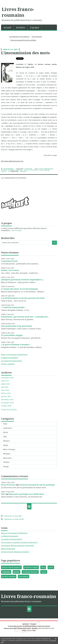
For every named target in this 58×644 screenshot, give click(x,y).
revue (51, 567)
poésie (16, 572)
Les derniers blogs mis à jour (15, 626)
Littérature (8, 428)
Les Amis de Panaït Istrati (12, 539)
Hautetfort (33, 624)
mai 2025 (5, 387)
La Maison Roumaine (10, 358)
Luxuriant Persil (9, 261)
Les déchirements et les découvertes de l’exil (23, 298)
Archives (21, 27)
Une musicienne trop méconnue (16, 326)
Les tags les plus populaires (44, 626)
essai (43, 567)
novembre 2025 (7, 378)
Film (5, 437)
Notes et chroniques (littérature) (14, 354)
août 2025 (5, 381)
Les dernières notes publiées (29, 626)
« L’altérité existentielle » (13, 307)
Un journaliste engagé (12, 335)
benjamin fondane (30, 572)
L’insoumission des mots (25, 53)
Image (6, 445)
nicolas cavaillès (9, 576)
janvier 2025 (6, 396)
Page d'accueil (37, 37)
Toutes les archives (9, 410)
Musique (7, 454)
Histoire (6, 441)
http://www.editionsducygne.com (12, 161)
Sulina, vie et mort (10, 270)
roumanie (6, 572)
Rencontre (7, 458)
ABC (3, 494)
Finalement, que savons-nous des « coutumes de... (25, 317)
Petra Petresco (8, 485)
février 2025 (6, 393)
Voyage (6, 466)
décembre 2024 (7, 400)
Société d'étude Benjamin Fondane (15, 552)
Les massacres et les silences (19, 37)
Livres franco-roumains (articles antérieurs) (19, 542)
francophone (24, 576)
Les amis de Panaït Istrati (11, 361)
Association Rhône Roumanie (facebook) (17, 545)
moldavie (4, 170)
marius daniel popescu (11, 567)
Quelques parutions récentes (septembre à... (22, 280)
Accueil (7, 27)
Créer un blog (25, 624)
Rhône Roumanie (8, 549)
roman (44, 572)
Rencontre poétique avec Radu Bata (27, 494)
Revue (6, 432)
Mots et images (9, 449)
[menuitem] (7, 27)
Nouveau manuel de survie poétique (37, 485)
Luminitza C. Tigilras (40, 117)
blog (34, 630)
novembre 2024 (7, 403)
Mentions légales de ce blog (24, 628)
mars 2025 (5, 390)
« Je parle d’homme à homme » (16, 345)
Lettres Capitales (8, 364)
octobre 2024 (6, 406)
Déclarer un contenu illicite (10, 628)
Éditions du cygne (36, 170)
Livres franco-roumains (18, 12)
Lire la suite (16, 230)
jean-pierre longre (31, 567)
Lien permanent (7, 169)
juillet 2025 (6, 384)
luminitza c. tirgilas (22, 170)
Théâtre (6, 462)
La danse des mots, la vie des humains (19, 289)
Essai (5, 424)
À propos (35, 27)
